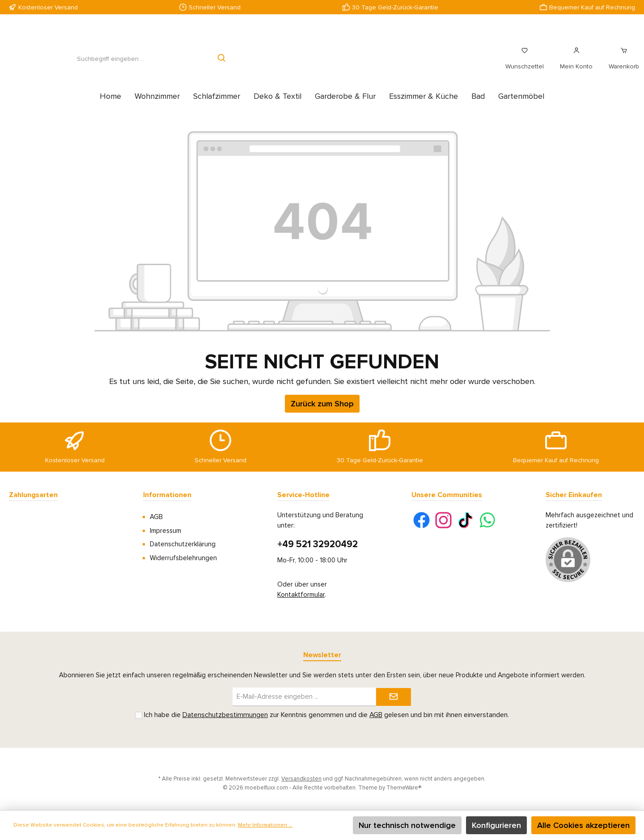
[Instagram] (443, 520)
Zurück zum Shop (322, 414)
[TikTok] (465, 520)
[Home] (110, 106)
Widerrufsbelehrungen (183, 558)
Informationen (167, 495)
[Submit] (394, 697)
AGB (156, 517)
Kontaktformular (301, 595)
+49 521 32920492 (318, 544)
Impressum (165, 531)
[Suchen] (222, 64)
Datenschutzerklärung (183, 544)
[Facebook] (422, 520)
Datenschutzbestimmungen (225, 715)
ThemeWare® (404, 788)
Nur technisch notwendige (407, 825)
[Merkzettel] (525, 63)
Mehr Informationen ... (265, 825)
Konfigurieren (496, 825)
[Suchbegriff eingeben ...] (110, 64)
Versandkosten (301, 779)
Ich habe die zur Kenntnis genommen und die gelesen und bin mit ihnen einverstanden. (326, 715)
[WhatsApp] (487, 520)
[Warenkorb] (621, 63)
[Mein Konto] (576, 63)
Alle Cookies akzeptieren (583, 825)
